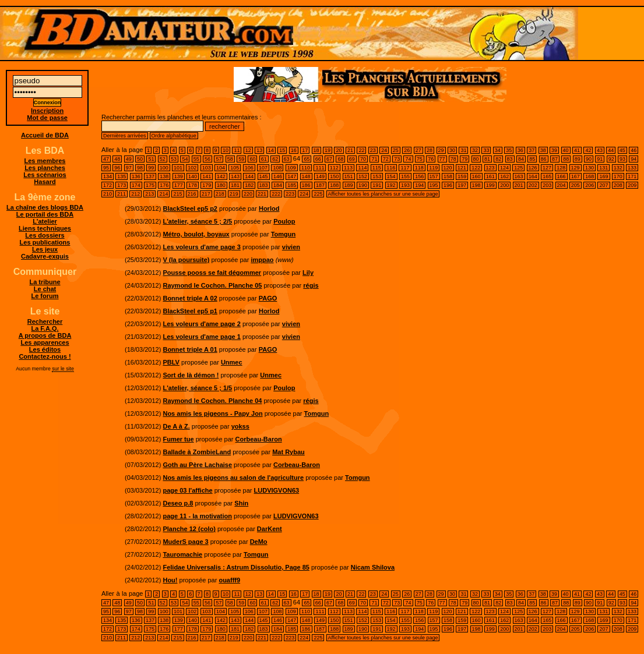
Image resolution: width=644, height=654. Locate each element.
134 (108, 176)
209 (632, 185)
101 (178, 168)
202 (533, 185)
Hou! (170, 580)
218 (220, 194)
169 (603, 176)
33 (486, 150)
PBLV (171, 362)
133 (632, 168)
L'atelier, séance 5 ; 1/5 (197, 388)
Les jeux (45, 249)
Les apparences (45, 342)
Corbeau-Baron (259, 439)
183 (264, 185)
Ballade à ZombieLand (197, 452)
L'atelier (45, 221)
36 (520, 150)
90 (589, 159)
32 (475, 150)
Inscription (47, 111)
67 (329, 159)
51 (151, 159)
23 (373, 150)
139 (179, 176)
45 (622, 150)
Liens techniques (45, 228)
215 (177, 194)
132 (618, 168)
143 (235, 176)
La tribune (45, 282)
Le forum (45, 296)
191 (377, 185)
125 (518, 168)
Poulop (284, 221)
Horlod (269, 208)
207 (603, 185)
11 (237, 150)
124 (504, 168)
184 (278, 185)
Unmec (232, 362)
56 (207, 159)
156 (419, 176)
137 (150, 176)
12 (248, 150)
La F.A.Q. (45, 328)
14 (271, 150)
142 (221, 176)
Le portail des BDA (45, 214)
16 (294, 150)
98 (140, 168)
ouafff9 (229, 580)
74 (408, 159)
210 (108, 194)
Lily (308, 273)
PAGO (268, 298)
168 (590, 176)
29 (441, 150)
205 (576, 185)
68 (340, 159)
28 (430, 150)
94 (634, 159)
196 (448, 185)
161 (490, 176)
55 (196, 159)
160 (476, 176)
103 (207, 168)
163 (519, 176)
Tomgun (284, 234)
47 (106, 159)
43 (600, 150)
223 (290, 194)
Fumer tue (178, 439)
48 (117, 159)
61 (264, 159)
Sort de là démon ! (191, 375)
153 (377, 176)
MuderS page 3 (185, 542)
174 (136, 185)
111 (320, 168)
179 (207, 185)
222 (276, 194)
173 (122, 185)
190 (363, 185)
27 (418, 150)
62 (275, 159)
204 (562, 185)
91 (600, 159)
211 (122, 194)
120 (448, 168)
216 (192, 194)
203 (547, 185)
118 (419, 168)
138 (164, 176)
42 (588, 150)
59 (241, 159)
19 (328, 150)
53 (174, 159)
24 (384, 150)
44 (611, 150)
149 (320, 176)
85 (532, 159)
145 (264, 176)
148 (306, 176)
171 (632, 176)
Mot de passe (47, 118)
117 (405, 168)
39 (554, 150)
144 (249, 176)
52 (163, 159)
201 (519, 185)
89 (578, 159)
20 (339, 150)
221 (262, 194)
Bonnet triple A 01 (190, 349)
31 (463, 150)
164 (533, 176)
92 (611, 159)
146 (278, 176)
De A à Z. (176, 426)
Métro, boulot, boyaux (196, 234)
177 (179, 185)
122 (476, 168)
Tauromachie (182, 554)
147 (292, 176)
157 (434, 176)
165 (547, 176)
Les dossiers (45, 235)
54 (185, 159)
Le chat (45, 289)
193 (405, 185)
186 (306, 185)
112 (334, 168)
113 (348, 168)
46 (634, 150)
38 (543, 150)
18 (316, 150)
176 (164, 185)
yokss (240, 426)
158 (448, 176)
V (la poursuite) (186, 260)
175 (150, 185)
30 (452, 150)
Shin (241, 503)
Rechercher (45, 321)
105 (235, 168)
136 (136, 176)
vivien (291, 247)
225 (318, 194)
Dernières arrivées (125, 136)
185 (292, 185)
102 (192, 168)
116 (391, 168)
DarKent (270, 529)
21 (350, 150)
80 (476, 159)
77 (442, 159)
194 (419, 185)
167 (576, 176)
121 (462, 168)
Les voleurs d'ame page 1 (201, 337)
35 (509, 150)
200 (504, 185)
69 (352, 159)
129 (576, 168)
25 (396, 150)
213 (149, 194)
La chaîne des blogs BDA (45, 207)
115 (377, 168)
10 (226, 150)
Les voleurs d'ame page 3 (201, 247)
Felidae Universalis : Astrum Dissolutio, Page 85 (236, 567)
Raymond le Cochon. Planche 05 (212, 285)
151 (349, 176)
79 (464, 159)
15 (282, 150)
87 (555, 159)
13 (259, 150)
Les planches (45, 168)
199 (490, 185)
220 (248, 194)
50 (140, 159)
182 (249, 185)
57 (219, 159)
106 (249, 168)
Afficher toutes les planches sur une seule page (383, 194)
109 (292, 168)
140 (193, 176)
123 (490, 168)
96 (117, 168)
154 (391, 176)
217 (206, 194)
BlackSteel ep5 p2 (190, 208)
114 (362, 168)
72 (386, 159)
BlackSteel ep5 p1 (190, 311)
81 (487, 159)
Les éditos (45, 349)
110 (306, 168)
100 (164, 168)
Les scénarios (45, 175)
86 (544, 159)
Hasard (45, 182)
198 (476, 185)
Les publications (45, 242)
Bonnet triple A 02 (190, 298)
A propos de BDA (45, 335)
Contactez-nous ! (45, 356)
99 (151, 168)
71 (374, 159)
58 (230, 159)
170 (618, 176)
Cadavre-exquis (45, 256)
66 (318, 159)
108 (277, 168)
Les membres (45, 161)
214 (163, 194)
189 (349, 185)
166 (562, 176)
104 (221, 168)
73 (397, 159)
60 (252, 159)
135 (122, 176)
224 (304, 194)
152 (363, 176)
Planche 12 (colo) (189, 529)
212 (136, 194)
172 (108, 185)
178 (193, 185)
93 (622, 159)
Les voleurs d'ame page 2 (201, 324)
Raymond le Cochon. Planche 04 (212, 401)
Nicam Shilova (373, 567)
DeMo (259, 542)
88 (566, 159)
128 (561, 168)
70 (363, 159)
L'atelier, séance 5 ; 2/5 (197, 221)
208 (618, 185)
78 (453, 159)
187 (320, 185)
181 (235, 185)
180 (221, 185)
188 (334, 185)
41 (577, 150)
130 (590, 168)
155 (405, 176)
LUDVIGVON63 (277, 490)
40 (566, 150)
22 (361, 150)
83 (510, 159)
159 (462, 176)
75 (420, 159)
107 (263, 168)
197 (462, 185)
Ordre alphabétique (174, 136)
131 (603, 168)
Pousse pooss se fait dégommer (212, 273)
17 (305, 150)
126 (533, 168)
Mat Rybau (288, 452)
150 (334, 176)
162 (504, 176)
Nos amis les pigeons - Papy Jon (212, 413)
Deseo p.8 (178, 503)
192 (391, 185)
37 (532, 150)
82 (498, 159)
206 (590, 185)
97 (129, 168)
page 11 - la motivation (197, 516)
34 (498, 150)
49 (129, 159)
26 (407, 150)
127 (547, 168)
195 (434, 185)
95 (106, 168)
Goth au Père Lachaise (197, 465)
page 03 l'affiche (187, 490)
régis (311, 285)
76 (431, 159)
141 (207, 176)
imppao (262, 260)
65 (307, 159)
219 (234, 194)
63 (287, 159)
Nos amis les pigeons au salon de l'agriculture (233, 478)
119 (433, 168)
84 (521, 159)
